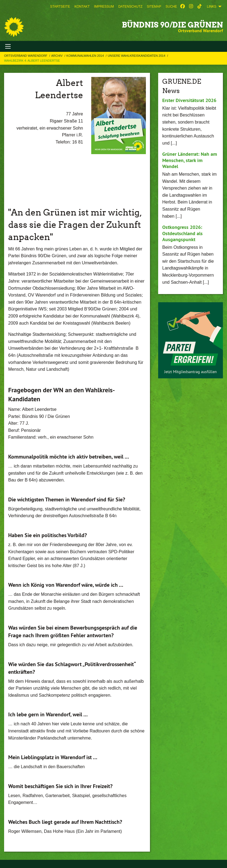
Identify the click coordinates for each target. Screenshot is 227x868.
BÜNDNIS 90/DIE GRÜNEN (172, 25)
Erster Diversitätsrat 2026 (189, 100)
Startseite (60, 7)
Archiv (57, 56)
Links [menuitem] (212, 7)
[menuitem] (60, 7)
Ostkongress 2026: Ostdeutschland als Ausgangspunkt (182, 233)
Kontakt (82, 7)
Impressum (104, 7)
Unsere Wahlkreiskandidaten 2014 (137, 56)
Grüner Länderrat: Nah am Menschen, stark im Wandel (190, 160)
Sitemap (154, 7)
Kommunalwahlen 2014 (86, 56)
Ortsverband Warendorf (26, 56)
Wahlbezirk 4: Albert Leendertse (32, 61)
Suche (171, 7)
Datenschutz (130, 7)
